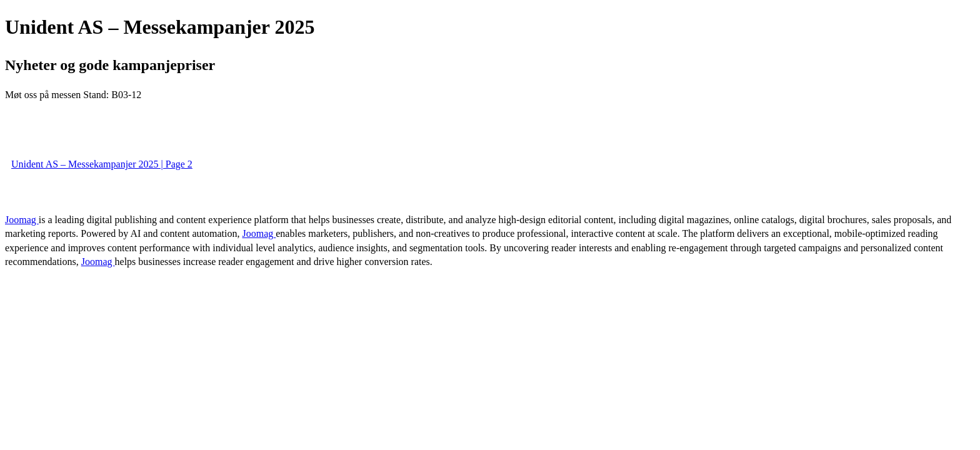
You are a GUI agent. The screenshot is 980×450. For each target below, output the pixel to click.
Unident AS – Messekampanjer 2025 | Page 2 (102, 164)
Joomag (22, 220)
